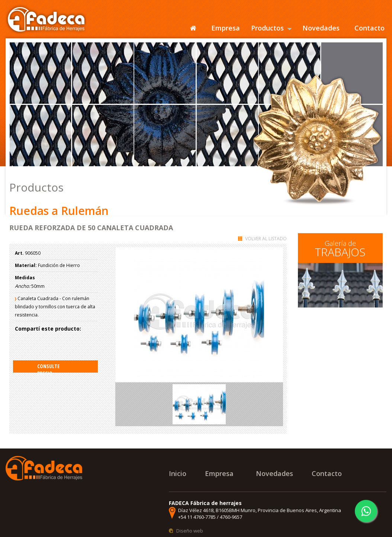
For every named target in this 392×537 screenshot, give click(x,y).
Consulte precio (48, 368)
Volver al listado (266, 239)
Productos (267, 28)
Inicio (178, 473)
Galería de (340, 249)
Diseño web (190, 531)
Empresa (226, 28)
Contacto (369, 28)
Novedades (321, 28)
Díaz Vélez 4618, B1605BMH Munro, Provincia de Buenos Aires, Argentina (260, 510)
